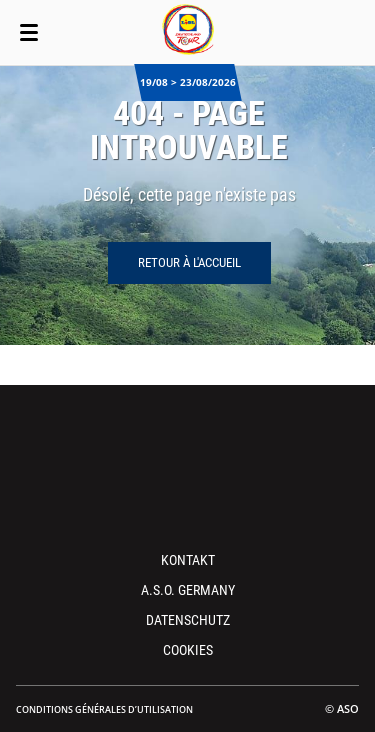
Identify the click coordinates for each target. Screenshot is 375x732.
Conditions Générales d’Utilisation (104, 709)
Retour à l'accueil (189, 262)
